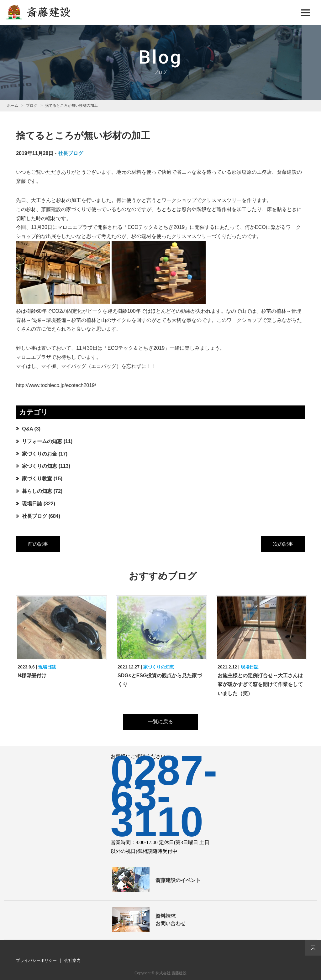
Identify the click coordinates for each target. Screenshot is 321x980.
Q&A (27, 429)
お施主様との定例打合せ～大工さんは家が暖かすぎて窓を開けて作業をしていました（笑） (260, 685)
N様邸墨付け (32, 676)
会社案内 (72, 960)
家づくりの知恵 (39, 466)
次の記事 (283, 544)
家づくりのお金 (39, 454)
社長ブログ (71, 153)
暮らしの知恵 (37, 491)
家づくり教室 (37, 479)
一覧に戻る (160, 722)
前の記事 (38, 544)
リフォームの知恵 (42, 441)
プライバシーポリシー (36, 960)
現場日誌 (32, 504)
